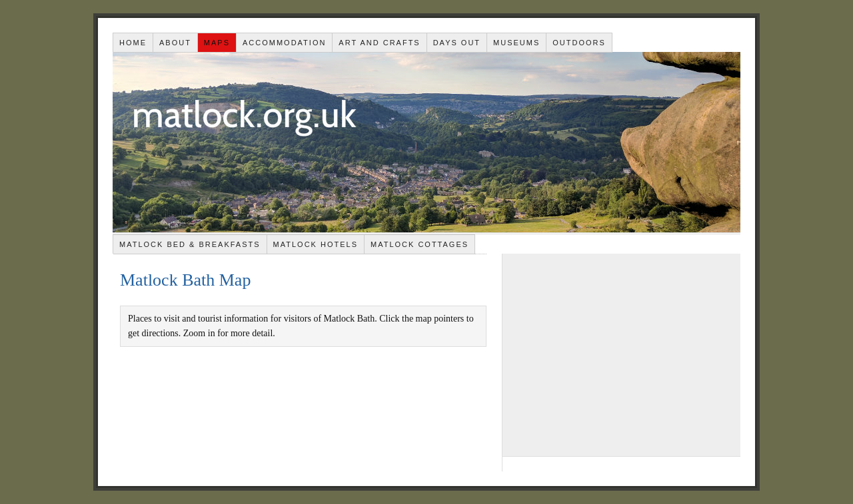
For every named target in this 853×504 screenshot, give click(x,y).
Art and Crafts (379, 43)
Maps (217, 43)
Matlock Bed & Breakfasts (190, 244)
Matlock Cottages (420, 244)
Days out (457, 43)
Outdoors (579, 43)
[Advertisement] (622, 354)
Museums (516, 43)
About (175, 43)
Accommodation (284, 43)
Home (133, 43)
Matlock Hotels (316, 244)
